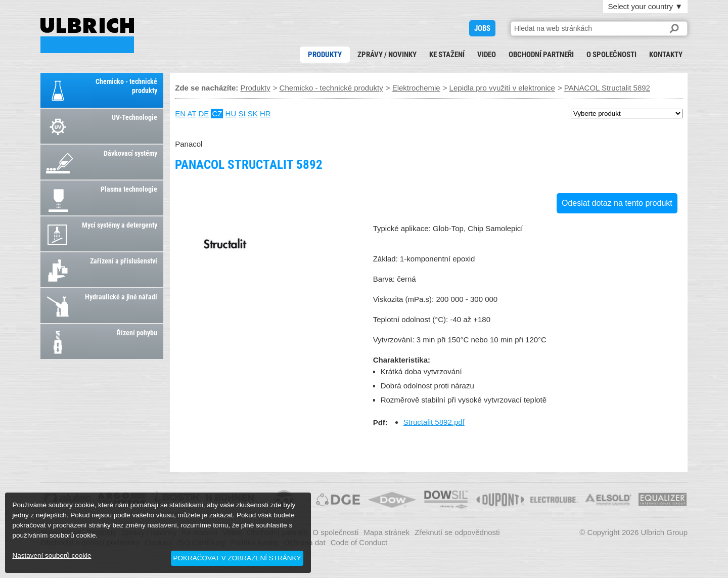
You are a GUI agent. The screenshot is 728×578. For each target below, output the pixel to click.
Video (487, 55)
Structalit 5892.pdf (434, 422)
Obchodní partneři (541, 55)
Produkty (325, 55)
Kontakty (666, 55)
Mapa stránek (386, 532)
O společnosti (611, 55)
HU (231, 114)
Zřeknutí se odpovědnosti (457, 532)
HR (265, 114)
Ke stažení (447, 55)
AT (192, 114)
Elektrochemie (416, 88)
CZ (217, 114)
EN (180, 114)
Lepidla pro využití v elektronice (502, 88)
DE (203, 114)
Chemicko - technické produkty (331, 88)
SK (253, 114)
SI (242, 114)
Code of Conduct (359, 542)
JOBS (482, 28)
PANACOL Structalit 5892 (87, 36)
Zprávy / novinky (387, 55)
